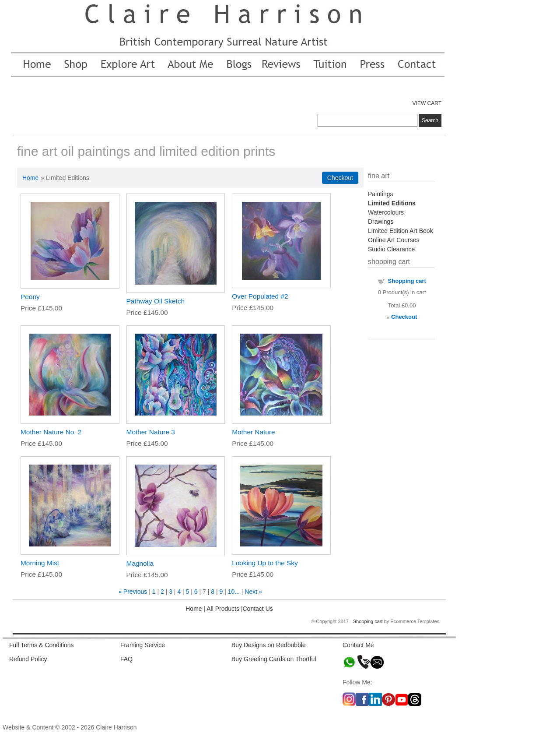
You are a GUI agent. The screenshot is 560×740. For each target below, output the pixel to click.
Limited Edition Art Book (401, 231)
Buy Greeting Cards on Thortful (274, 659)
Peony (30, 297)
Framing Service (143, 645)
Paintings (381, 194)
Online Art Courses (394, 240)
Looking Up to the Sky (265, 563)
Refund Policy (28, 659)
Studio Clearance (391, 249)
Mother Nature (253, 432)
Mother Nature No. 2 (51, 432)
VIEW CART (427, 103)
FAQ (126, 659)
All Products (222, 609)
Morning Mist (40, 563)
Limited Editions (392, 203)
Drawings (381, 222)
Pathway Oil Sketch (156, 301)
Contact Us (258, 609)
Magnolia (140, 563)
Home (30, 178)
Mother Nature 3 (151, 432)
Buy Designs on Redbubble (269, 645)
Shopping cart (407, 281)
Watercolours (386, 212)
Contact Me (358, 645)
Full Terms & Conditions (42, 645)
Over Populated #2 (260, 296)
